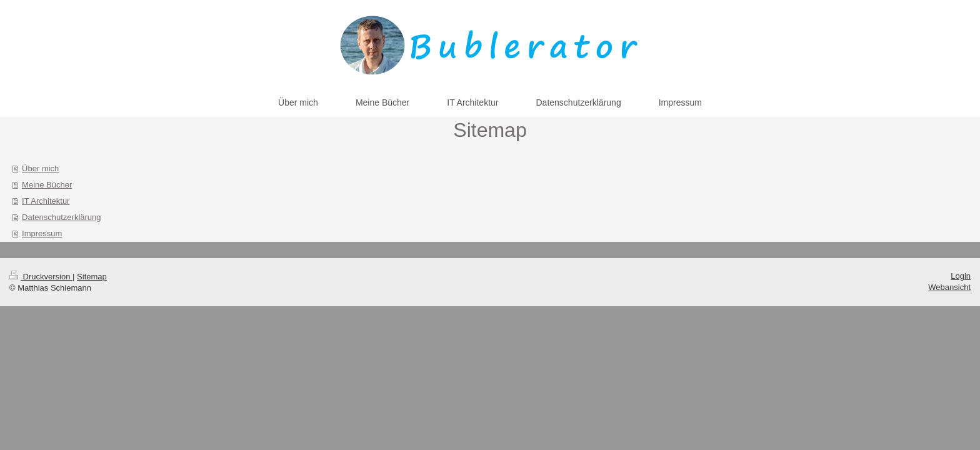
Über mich (40, 168)
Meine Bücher (47, 185)
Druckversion (41, 277)
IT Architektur (46, 201)
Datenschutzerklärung (61, 217)
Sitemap (92, 277)
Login (961, 276)
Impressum (42, 233)
